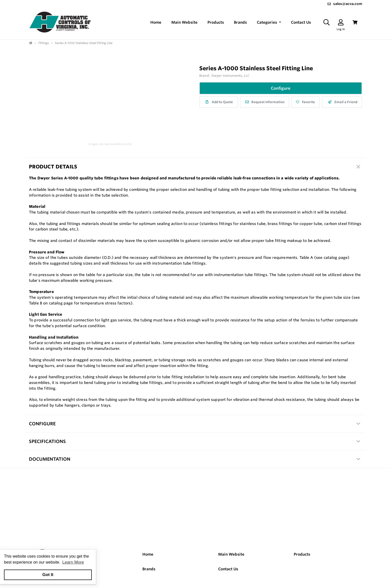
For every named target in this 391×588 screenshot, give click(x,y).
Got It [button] (48, 575)
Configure (281, 88)
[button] (269, 23)
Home (148, 554)
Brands (149, 569)
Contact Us (228, 569)
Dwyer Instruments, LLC (231, 75)
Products (302, 554)
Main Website (231, 554)
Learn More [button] (73, 562)
